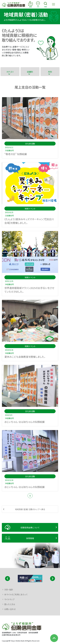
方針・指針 (9, 590)
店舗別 (30, 72)
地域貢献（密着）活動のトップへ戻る (30, 509)
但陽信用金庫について (30, 527)
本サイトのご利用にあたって (16, 594)
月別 (50, 72)
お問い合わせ (10, 609)
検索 (45, 4)
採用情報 (30, 538)
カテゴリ (10, 72)
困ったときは (10, 604)
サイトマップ (9, 599)
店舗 (30, 4)
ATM (38, 4)
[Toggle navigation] (53, 4)
